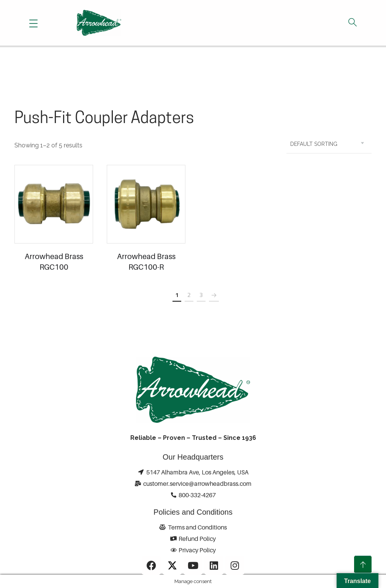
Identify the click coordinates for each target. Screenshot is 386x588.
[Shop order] (329, 144)
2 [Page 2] (189, 295)
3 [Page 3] (201, 295)
